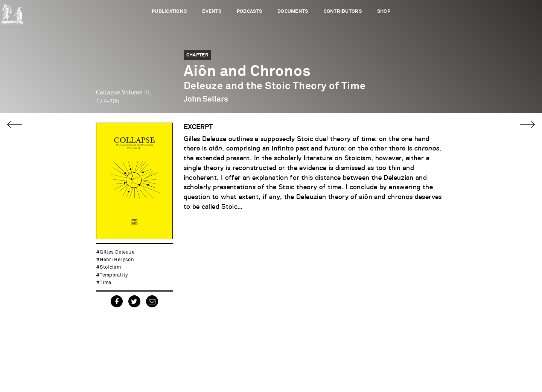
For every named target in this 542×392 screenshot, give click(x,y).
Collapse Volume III (123, 93)
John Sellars (206, 99)
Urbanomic (12, 12)
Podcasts (249, 11)
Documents (293, 11)
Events (212, 11)
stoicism (110, 267)
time (105, 283)
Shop (384, 11)
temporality (114, 275)
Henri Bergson (117, 260)
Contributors (343, 11)
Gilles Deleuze (117, 252)
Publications (169, 11)
